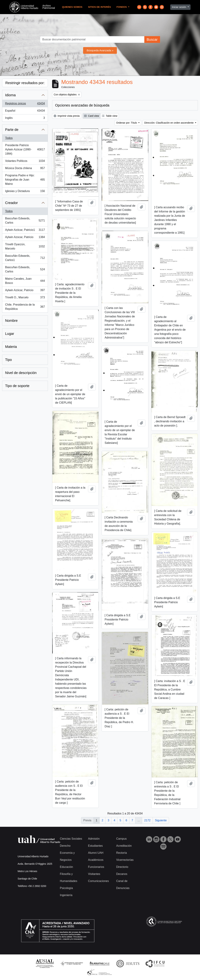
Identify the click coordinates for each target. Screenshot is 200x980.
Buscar (152, 39)
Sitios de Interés (99, 7)
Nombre (11, 321)
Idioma (10, 95)
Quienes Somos (72, 7)
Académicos (96, 860)
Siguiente (161, 820)
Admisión (94, 839)
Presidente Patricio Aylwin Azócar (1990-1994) (25, 149)
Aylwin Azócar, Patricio (25, 291)
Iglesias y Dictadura (25, 192)
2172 (147, 820)
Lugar (10, 334)
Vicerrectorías (125, 860)
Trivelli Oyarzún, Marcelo (25, 246)
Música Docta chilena (25, 169)
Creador (11, 203)
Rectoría (121, 853)
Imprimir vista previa (67, 116)
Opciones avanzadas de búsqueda (82, 105)
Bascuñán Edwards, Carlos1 (25, 258)
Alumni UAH (96, 853)
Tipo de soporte (17, 386)
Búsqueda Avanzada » (100, 50)
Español (25, 111)
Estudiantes (95, 846)
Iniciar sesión (179, 7)
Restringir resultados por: (25, 83)
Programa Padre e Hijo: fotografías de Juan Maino (25, 180)
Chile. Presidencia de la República (25, 307)
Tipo (8, 360)
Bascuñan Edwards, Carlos (25, 220)
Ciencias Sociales (71, 839)
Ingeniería (66, 895)
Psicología (66, 888)
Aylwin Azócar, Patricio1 (25, 231)
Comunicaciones (98, 881)
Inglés (25, 119)
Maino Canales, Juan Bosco (25, 281)
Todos (9, 138)
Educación (66, 867)
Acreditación (124, 846)
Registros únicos (25, 104)
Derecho (65, 846)
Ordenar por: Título (127, 123)
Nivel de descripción (21, 373)
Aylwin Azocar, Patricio (25, 238)
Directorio (122, 867)
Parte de (12, 130)
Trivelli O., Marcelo (25, 298)
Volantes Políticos (25, 162)
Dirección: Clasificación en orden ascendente (169, 123)
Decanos (122, 874)
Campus (121, 839)
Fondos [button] (122, 7)
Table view (110, 116)
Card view (92, 116)
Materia (11, 347)
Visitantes (94, 874)
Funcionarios (96, 867)
